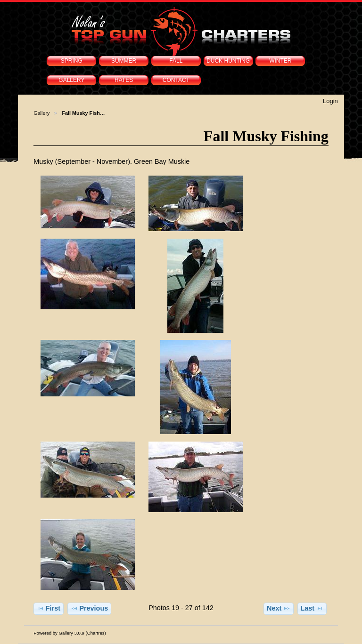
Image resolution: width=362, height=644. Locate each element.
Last (312, 608)
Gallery (41, 113)
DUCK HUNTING (228, 61)
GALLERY (71, 80)
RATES (124, 80)
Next (279, 608)
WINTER (280, 61)
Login (330, 101)
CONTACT (176, 80)
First (49, 608)
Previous (90, 608)
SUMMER (124, 61)
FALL (176, 61)
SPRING (72, 61)
